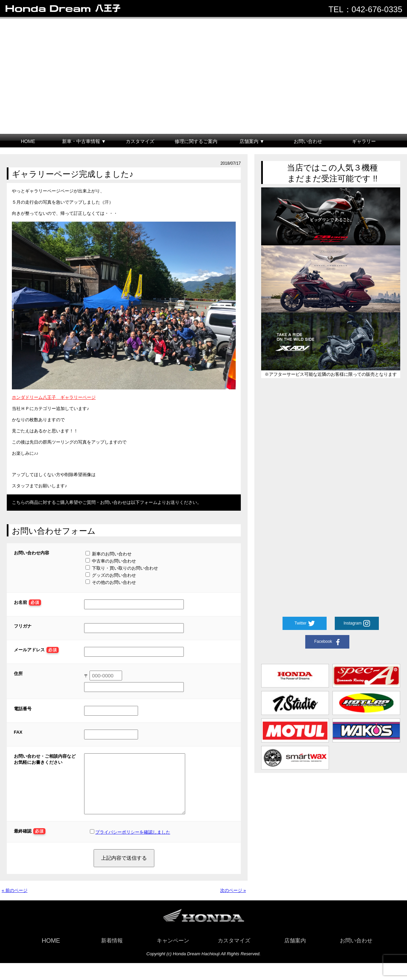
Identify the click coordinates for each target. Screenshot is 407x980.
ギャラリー (364, 141)
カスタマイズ (140, 141)
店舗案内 (295, 951)
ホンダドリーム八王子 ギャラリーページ (54, 397)
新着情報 (112, 951)
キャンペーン (173, 951)
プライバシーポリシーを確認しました (133, 842)
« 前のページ (15, 901)
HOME (28, 141)
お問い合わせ (308, 141)
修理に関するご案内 (196, 141)
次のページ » (233, 901)
